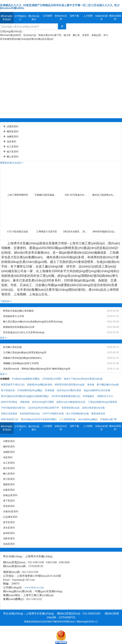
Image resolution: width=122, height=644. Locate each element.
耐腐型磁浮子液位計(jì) (13, 385)
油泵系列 (11, 142)
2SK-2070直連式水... (76, 195)
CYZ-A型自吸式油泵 (18, 232)
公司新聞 (47, 16)
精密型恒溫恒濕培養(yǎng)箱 (70, 385)
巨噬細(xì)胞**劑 (109, 419)
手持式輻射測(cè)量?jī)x (13, 408)
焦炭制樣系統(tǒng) (30, 414)
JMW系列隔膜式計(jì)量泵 (104, 232)
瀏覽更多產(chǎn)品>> (12, 163)
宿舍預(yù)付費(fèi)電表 (69, 390)
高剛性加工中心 (105, 396)
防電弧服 (50, 390)
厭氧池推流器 (98, 414)
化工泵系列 (13, 147)
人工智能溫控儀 (67, 419)
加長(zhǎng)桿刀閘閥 (43, 402)
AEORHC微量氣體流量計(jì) (66, 396)
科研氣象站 (89, 396)
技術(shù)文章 (61, 17)
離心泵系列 (13, 157)
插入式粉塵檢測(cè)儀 (77, 414)
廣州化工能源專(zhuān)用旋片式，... (104, 195)
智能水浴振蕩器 (9, 414)
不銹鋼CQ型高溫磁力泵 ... (47, 195)
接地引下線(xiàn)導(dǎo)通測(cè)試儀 (83, 379)
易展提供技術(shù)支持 (36, 622)
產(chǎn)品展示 (34, 18)
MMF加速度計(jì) (10, 419)
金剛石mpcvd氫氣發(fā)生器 (71, 402)
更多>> (4, 338)
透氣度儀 (25, 402)
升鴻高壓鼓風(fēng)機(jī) (30, 390)
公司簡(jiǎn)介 (20, 18)
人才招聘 (88, 16)
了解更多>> (6, 301)
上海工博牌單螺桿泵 (18, 195)
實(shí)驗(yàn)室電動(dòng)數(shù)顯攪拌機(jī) (25, 396)
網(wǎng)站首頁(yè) (7, 18)
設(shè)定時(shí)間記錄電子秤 (44, 408)
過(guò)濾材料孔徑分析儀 (97, 390)
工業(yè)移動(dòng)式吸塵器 (102, 402)
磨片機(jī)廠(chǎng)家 (108, 385)
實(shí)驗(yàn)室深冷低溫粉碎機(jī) (39, 419)
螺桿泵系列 (13, 132)
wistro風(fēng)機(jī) (88, 419)
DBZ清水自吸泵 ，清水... (75, 232)
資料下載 (74, 16)
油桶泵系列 (13, 137)
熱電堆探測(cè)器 (70, 408)
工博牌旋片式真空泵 (47, 232)
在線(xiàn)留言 (102, 17)
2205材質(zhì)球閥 (52, 379)
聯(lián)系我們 (115, 17)
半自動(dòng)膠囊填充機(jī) (26, 379)
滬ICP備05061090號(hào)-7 (62, 622)
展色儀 (91, 385)
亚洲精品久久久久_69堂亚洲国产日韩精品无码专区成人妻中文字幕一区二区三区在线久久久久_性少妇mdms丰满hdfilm (60, 7)
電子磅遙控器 (8, 390)
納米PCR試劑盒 (9, 402)
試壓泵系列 (13, 127)
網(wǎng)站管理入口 (87, 622)
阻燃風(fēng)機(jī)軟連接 (40, 385)
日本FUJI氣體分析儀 (53, 414)
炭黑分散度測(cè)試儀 (93, 408)
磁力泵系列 (13, 152)
